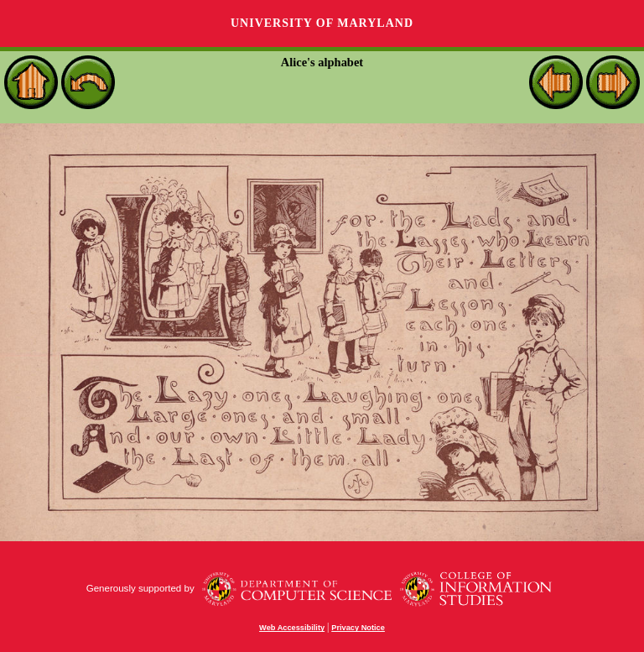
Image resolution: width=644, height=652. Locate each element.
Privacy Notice (358, 628)
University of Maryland (322, 23)
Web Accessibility (292, 628)
